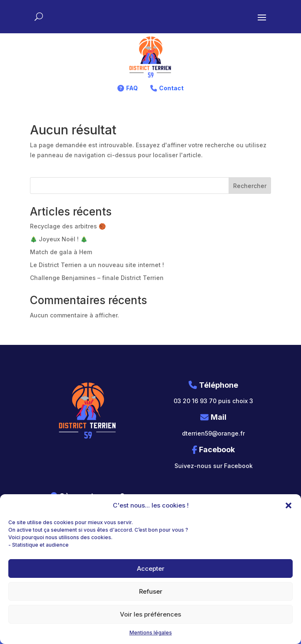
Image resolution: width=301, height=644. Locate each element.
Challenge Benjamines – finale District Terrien (97, 278)
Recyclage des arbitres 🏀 (68, 226)
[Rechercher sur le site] (39, 17)
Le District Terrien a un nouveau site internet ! (97, 265)
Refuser (151, 591)
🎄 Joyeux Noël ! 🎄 (59, 239)
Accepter (151, 568)
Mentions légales (151, 633)
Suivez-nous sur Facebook (214, 466)
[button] (289, 505)
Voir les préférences (150, 614)
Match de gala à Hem (61, 252)
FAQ (132, 88)
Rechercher (250, 186)
